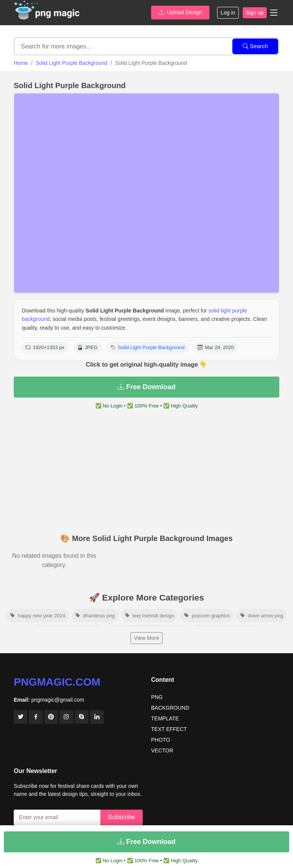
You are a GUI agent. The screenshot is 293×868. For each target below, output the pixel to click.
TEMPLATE (165, 718)
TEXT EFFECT (169, 729)
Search (255, 46)
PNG (157, 697)
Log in (228, 13)
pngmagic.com (57, 682)
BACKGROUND (170, 708)
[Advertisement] (146, 473)
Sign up (255, 13)
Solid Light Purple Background (71, 63)
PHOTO (161, 740)
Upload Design (180, 12)
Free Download (146, 387)
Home (21, 63)
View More (146, 638)
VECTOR (162, 750)
